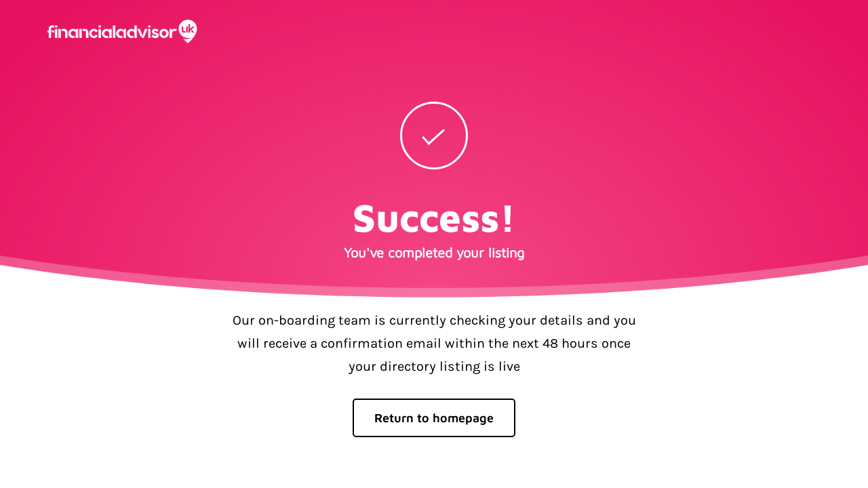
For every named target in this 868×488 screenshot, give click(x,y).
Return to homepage (434, 418)
